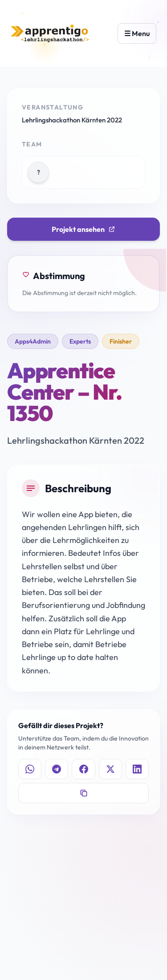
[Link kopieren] (83, 793)
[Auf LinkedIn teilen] (137, 769)
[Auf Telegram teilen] (57, 769)
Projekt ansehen (83, 229)
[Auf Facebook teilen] (83, 769)
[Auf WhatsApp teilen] (30, 769)
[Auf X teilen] (110, 769)
